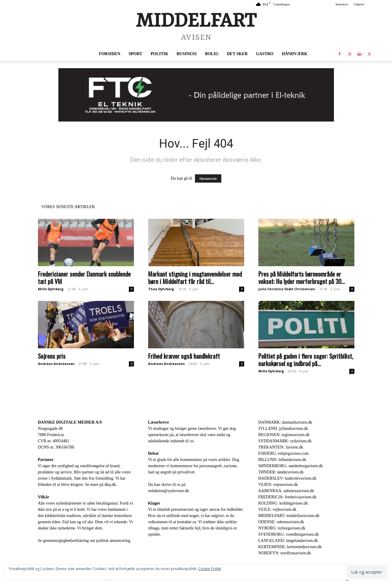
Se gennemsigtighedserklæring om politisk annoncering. (85, 541)
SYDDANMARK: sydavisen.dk (285, 441)
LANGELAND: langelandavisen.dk (288, 541)
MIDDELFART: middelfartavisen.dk (289, 516)
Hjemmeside (208, 178)
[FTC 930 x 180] (196, 95)
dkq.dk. (111, 485)
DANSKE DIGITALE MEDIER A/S (70, 422)
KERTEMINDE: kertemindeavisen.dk (290, 547)
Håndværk (295, 54)
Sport (135, 54)
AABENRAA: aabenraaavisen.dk (286, 491)
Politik (159, 54)
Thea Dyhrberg (161, 289)
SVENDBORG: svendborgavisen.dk (289, 534)
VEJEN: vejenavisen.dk (278, 485)
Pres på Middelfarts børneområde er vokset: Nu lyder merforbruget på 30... (302, 277)
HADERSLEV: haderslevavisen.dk (287, 478)
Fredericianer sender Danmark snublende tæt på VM (84, 277)
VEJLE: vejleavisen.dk (277, 509)
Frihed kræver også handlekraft (184, 356)
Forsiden (110, 54)
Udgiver (359, 4)
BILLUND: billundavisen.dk (282, 460)
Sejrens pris (52, 356)
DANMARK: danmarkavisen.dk (285, 422)
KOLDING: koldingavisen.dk (283, 503)
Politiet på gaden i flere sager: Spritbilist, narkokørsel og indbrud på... (306, 360)
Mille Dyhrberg (51, 289)
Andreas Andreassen (56, 364)
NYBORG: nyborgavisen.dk (282, 528)
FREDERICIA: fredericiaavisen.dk (288, 497)
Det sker (237, 54)
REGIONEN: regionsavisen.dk (284, 435)
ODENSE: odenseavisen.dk (281, 522)
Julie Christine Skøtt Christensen (287, 289)
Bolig (212, 54)
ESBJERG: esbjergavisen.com (284, 453)
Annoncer (341, 4)
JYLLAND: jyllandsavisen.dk (283, 429)
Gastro (265, 54)
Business (187, 54)
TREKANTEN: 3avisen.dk (281, 447)
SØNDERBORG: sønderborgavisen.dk (291, 466)
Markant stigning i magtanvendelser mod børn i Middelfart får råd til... (195, 277)
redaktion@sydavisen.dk (169, 491)
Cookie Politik (210, 569)
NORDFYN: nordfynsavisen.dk (285, 553)
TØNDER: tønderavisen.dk (281, 472)
